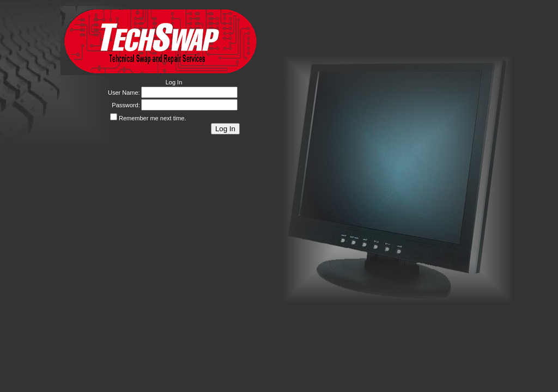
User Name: (124, 93)
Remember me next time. (152, 118)
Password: (126, 105)
